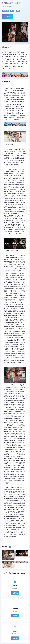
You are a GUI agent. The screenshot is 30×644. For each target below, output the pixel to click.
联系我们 (15, 638)
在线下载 (15, 593)
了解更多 (15, 616)
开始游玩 (8, 16)
